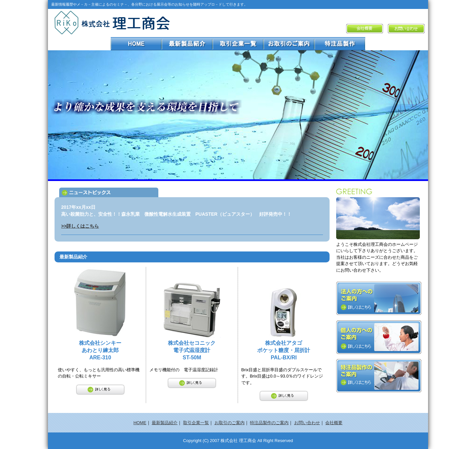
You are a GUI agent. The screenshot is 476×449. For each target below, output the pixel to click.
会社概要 (334, 423)
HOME (140, 423)
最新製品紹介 (165, 423)
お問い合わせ (307, 423)
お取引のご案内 (230, 423)
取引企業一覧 (196, 423)
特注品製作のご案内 (269, 423)
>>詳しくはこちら (80, 226)
